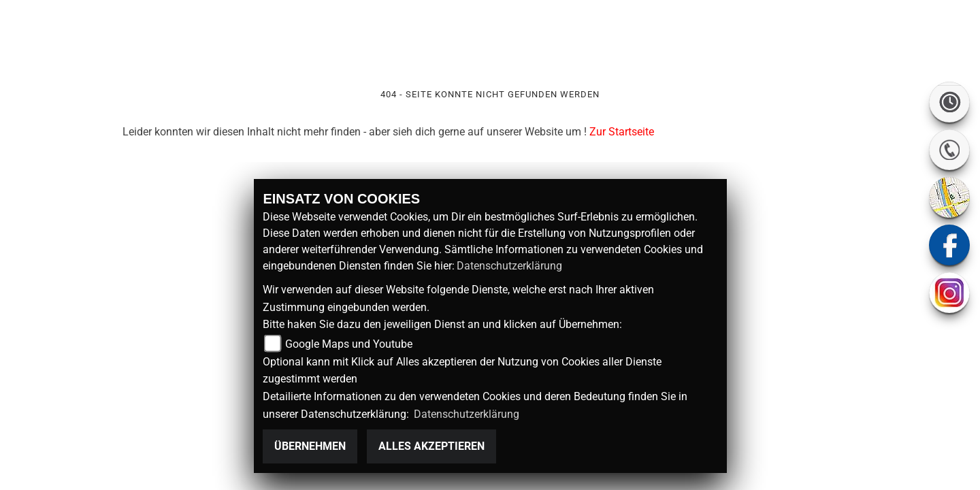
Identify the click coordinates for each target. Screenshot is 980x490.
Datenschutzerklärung (509, 266)
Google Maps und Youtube (349, 344)
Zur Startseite (622, 132)
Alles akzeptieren (431, 446)
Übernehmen (310, 446)
